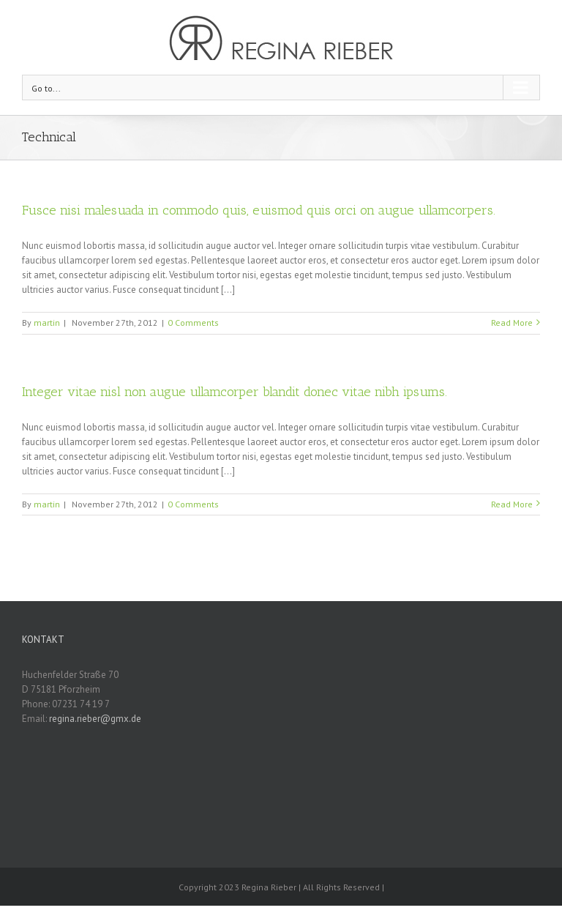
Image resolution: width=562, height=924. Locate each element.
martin (47, 323)
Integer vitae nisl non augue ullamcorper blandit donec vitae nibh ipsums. (235, 392)
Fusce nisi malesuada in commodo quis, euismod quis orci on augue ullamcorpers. (259, 210)
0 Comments (193, 323)
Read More (512, 323)
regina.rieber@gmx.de (95, 719)
